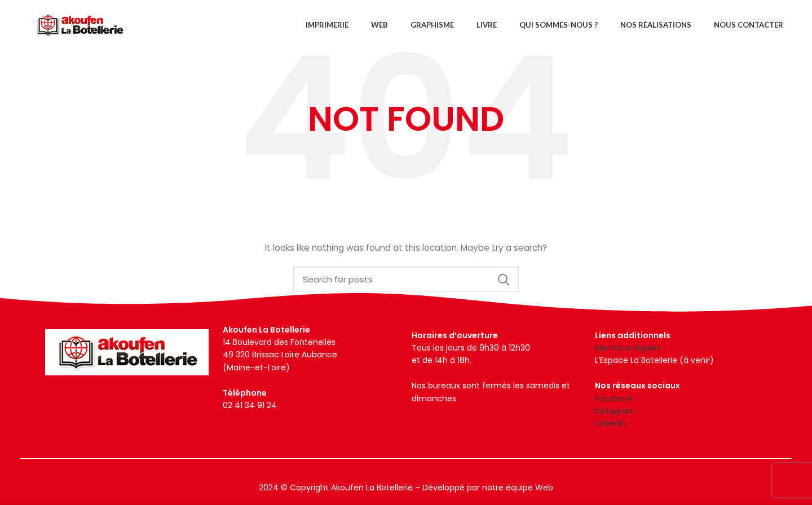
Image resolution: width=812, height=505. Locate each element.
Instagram (615, 411)
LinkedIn (610, 423)
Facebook (614, 398)
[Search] (406, 280)
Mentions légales (628, 348)
